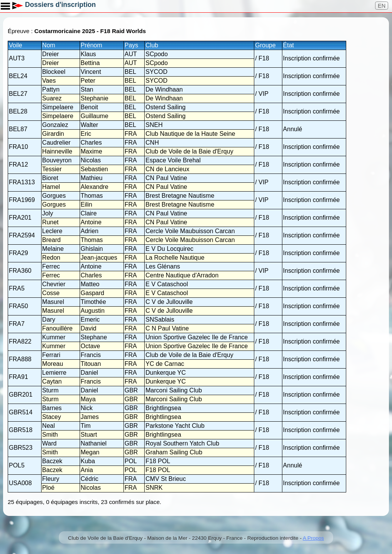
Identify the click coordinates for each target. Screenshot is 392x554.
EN (382, 6)
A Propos (313, 538)
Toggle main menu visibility (6, 3)
